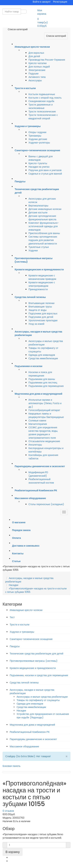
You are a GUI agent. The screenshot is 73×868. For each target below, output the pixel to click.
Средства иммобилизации (43, 358)
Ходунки (33, 250)
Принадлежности (38, 289)
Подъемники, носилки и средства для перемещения (39, 675)
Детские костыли (38, 213)
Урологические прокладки (43, 320)
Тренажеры (35, 136)
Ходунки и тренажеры (22, 632)
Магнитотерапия (38, 424)
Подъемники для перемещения (46, 386)
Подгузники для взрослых (43, 314)
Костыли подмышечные (42, 94)
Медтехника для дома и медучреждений (32, 725)
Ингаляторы (35, 445)
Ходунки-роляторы (39, 143)
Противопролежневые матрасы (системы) (34, 661)
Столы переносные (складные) (46, 504)
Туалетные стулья (39, 247)
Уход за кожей (36, 324)
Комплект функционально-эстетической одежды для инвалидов (44, 226)
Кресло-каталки (38, 63)
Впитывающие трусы (40, 307)
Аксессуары (35, 80)
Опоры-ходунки (37, 132)
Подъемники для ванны (42, 379)
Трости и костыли (20, 625)
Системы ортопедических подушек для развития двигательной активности (43, 240)
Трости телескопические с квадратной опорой (43, 117)
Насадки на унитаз (39, 167)
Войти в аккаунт (42, 2)
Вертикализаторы (38, 206)
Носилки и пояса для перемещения (40, 374)
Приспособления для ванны (44, 233)
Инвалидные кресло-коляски (26, 610)
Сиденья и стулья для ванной (45, 174)
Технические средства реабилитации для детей (36, 654)
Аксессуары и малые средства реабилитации (42, 697)
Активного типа (37, 77)
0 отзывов (8, 811)
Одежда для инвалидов (42, 355)
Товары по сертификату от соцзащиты (38, 700)
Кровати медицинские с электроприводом (42, 284)
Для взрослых (36, 53)
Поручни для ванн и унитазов (45, 170)
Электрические (37, 70)
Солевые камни (37, 421)
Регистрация (60, 2)
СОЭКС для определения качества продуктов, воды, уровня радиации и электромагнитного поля (43, 433)
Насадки (14, 585)
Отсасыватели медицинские (44, 441)
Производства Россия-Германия (47, 60)
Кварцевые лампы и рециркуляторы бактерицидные (46, 415)
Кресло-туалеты (38, 163)
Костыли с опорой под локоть (45, 98)
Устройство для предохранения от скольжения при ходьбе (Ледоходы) (43, 716)
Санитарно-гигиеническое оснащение (31, 639)
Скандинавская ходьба (41, 101)
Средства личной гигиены (24, 683)
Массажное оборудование (24, 746)
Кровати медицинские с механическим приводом (42, 277)
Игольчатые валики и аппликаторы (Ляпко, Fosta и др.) (45, 403)
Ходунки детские (38, 139)
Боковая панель (12, 766)
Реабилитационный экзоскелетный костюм (41, 481)
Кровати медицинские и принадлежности (33, 668)
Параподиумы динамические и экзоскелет (33, 739)
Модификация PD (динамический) (38, 474)
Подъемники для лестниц (43, 383)
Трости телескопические (42, 112)
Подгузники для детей (41, 317)
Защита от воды (38, 310)
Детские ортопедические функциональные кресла (42, 218)
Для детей (34, 56)
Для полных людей (39, 67)
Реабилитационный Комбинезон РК (30, 732)
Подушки (33, 74)
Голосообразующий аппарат (44, 410)
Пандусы (15, 646)
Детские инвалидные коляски (45, 209)
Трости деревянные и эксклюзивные (41, 106)
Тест (12, 617)
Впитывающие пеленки (41, 303)
